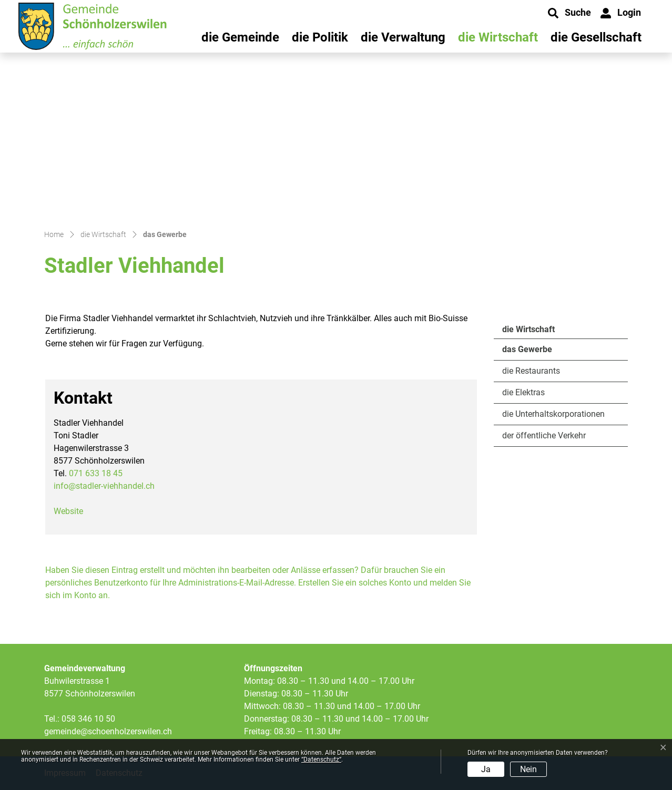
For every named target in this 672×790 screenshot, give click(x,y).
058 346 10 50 (88, 719)
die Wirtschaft (498, 37)
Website (68, 511)
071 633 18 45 (96, 473)
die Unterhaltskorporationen (553, 414)
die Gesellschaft (596, 37)
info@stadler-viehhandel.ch (104, 486)
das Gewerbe (531, 352)
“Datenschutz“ (321, 760)
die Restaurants (531, 371)
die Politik (320, 37)
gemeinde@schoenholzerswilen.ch (108, 731)
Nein (528, 769)
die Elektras (523, 392)
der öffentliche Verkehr (544, 435)
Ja (486, 769)
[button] (569, 13)
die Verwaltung (403, 37)
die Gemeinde (240, 37)
